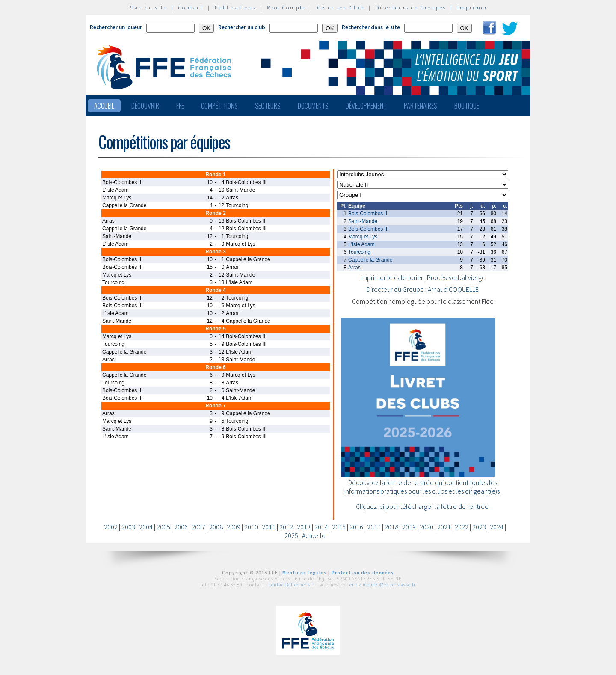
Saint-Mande (363, 221)
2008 (216, 527)
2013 (304, 527)
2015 (339, 527)
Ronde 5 (215, 329)
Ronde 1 (215, 175)
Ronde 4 (215, 290)
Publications (235, 7)
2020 (426, 527)
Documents (313, 106)
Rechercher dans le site (371, 27)
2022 (462, 527)
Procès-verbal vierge (456, 277)
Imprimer (472, 7)
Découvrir (145, 106)
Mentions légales (305, 573)
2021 (444, 527)
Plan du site (148, 7)
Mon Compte (287, 7)
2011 (269, 527)
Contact (191, 7)
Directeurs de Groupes (411, 7)
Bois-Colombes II (368, 214)
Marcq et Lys (363, 237)
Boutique (467, 106)
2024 (497, 527)
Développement (366, 106)
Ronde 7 (215, 406)
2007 (198, 527)
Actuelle (314, 535)
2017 (374, 527)
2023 (479, 527)
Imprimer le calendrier (392, 277)
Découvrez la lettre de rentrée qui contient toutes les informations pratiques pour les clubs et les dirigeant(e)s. (423, 487)
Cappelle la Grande (370, 260)
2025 (291, 535)
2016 (356, 527)
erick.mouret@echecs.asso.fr (383, 585)
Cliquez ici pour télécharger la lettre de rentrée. (423, 506)
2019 (409, 527)
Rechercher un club (242, 27)
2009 (234, 527)
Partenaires (421, 106)
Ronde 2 (215, 213)
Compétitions (219, 106)
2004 (146, 527)
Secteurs (268, 106)
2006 (181, 527)
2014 (321, 527)
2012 (286, 527)
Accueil (104, 106)
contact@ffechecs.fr (292, 585)
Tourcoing (359, 252)
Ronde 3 (215, 252)
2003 (128, 527)
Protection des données (363, 573)
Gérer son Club (341, 7)
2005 (163, 527)
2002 (111, 527)
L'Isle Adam (361, 244)
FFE (180, 106)
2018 (391, 527)
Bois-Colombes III (369, 229)
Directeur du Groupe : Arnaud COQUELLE (423, 289)
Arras (354, 268)
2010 (251, 527)
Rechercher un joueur (116, 27)
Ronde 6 (215, 367)
